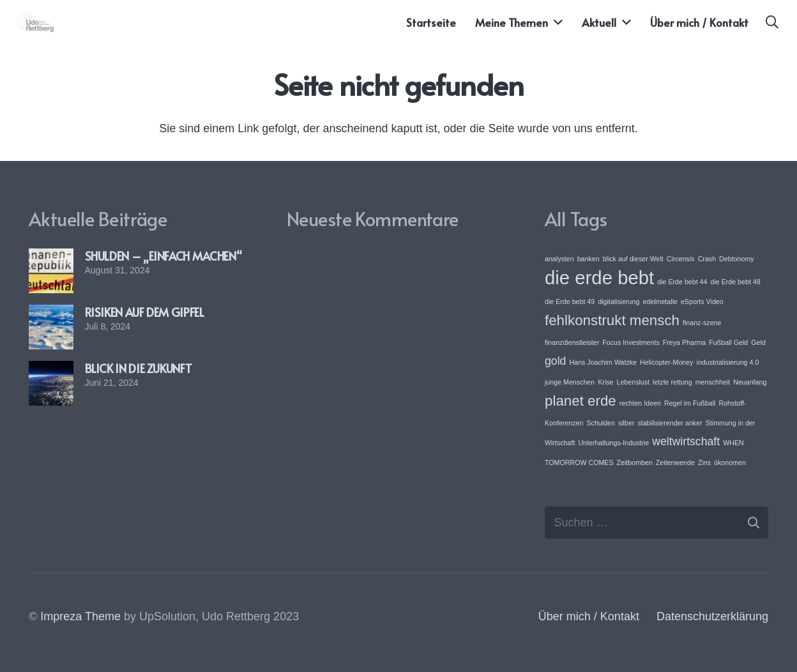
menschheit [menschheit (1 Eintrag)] (713, 382)
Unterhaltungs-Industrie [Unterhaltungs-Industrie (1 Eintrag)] (613, 443)
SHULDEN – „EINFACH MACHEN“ (163, 256)
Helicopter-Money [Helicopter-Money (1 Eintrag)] (667, 362)
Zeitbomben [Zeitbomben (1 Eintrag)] (635, 462)
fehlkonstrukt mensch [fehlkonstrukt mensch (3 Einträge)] (612, 320)
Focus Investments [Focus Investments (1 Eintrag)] (631, 342)
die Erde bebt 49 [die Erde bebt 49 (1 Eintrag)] (570, 302)
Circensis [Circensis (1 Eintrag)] (681, 259)
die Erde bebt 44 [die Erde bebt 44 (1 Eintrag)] (682, 282)
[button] (772, 22)
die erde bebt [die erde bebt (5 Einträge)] (599, 278)
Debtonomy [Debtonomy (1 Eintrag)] (737, 259)
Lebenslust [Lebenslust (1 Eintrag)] (634, 382)
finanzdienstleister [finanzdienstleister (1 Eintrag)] (572, 342)
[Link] (36, 22)
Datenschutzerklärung (712, 616)
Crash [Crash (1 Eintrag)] (707, 259)
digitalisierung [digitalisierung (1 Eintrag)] (619, 302)
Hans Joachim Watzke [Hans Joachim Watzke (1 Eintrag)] (603, 362)
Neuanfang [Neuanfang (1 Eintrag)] (750, 382)
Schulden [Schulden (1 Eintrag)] (600, 423)
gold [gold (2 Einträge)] (555, 361)
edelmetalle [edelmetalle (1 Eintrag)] (660, 302)
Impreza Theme (80, 616)
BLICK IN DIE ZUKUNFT (139, 368)
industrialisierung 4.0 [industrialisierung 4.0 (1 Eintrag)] (728, 362)
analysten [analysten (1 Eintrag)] (559, 259)
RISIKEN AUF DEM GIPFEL (145, 312)
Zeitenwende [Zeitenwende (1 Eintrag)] (675, 462)
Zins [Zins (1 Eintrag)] (704, 462)
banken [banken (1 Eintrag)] (588, 259)
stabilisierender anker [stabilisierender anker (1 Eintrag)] (670, 423)
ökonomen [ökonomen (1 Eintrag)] (730, 462)
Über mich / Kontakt (589, 616)
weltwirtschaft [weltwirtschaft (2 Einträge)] (686, 441)
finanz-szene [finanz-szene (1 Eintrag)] (702, 323)
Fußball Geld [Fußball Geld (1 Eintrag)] (728, 342)
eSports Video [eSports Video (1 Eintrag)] (702, 302)
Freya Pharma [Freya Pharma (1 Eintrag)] (685, 342)
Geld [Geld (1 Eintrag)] (758, 342)
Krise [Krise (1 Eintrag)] (605, 382)
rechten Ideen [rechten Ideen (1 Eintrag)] (640, 403)
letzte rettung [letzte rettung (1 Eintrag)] (672, 382)
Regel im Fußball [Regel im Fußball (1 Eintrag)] (690, 403)
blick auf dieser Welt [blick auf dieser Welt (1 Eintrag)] (633, 259)
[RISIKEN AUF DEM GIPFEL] (51, 314)
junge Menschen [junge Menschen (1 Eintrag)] (570, 382)
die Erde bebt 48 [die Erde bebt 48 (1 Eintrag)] (735, 282)
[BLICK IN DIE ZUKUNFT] (51, 370)
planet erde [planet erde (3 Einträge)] (581, 401)
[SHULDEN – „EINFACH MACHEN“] (51, 257)
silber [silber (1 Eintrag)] (626, 423)
